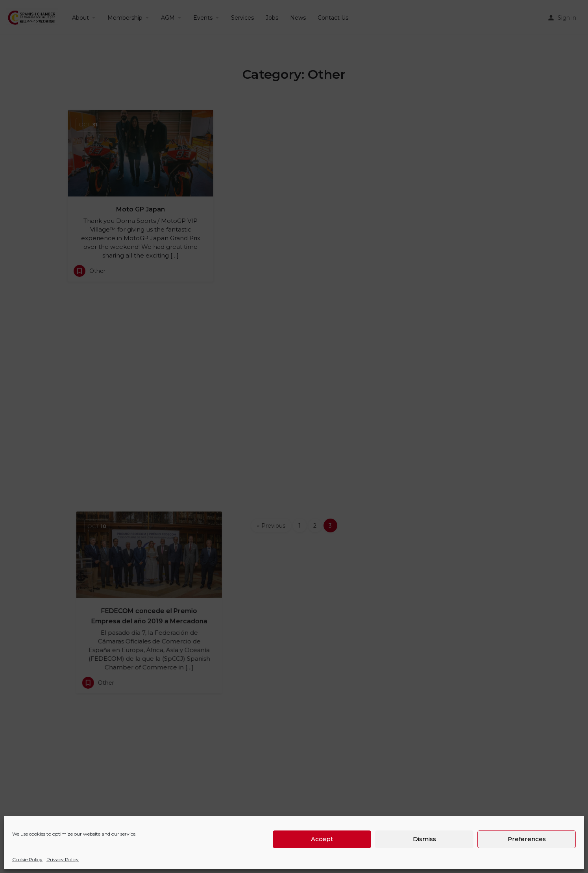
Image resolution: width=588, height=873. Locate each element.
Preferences (527, 839)
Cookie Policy (27, 859)
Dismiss (424, 839)
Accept (322, 839)
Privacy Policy (63, 859)
